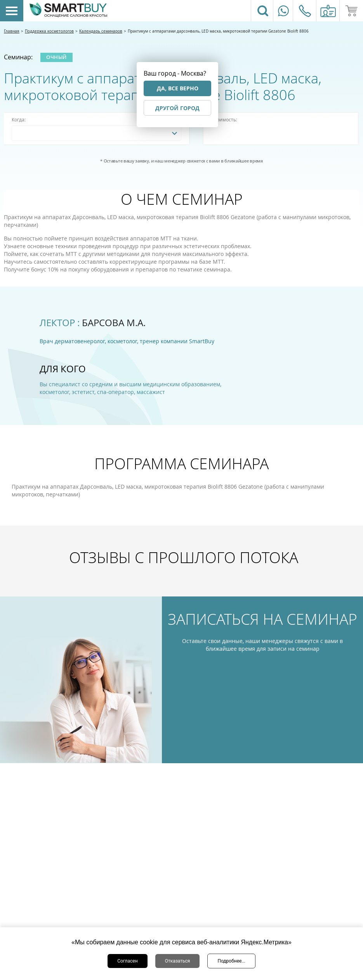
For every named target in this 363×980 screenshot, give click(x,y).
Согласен (128, 961)
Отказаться (178, 961)
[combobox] (96, 133)
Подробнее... (231, 961)
